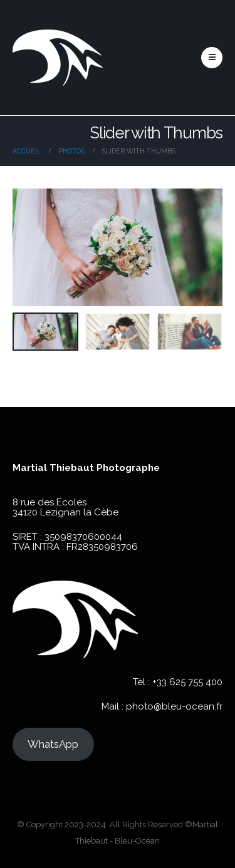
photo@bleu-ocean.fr (174, 706)
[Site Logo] (58, 58)
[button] (212, 58)
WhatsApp (53, 744)
